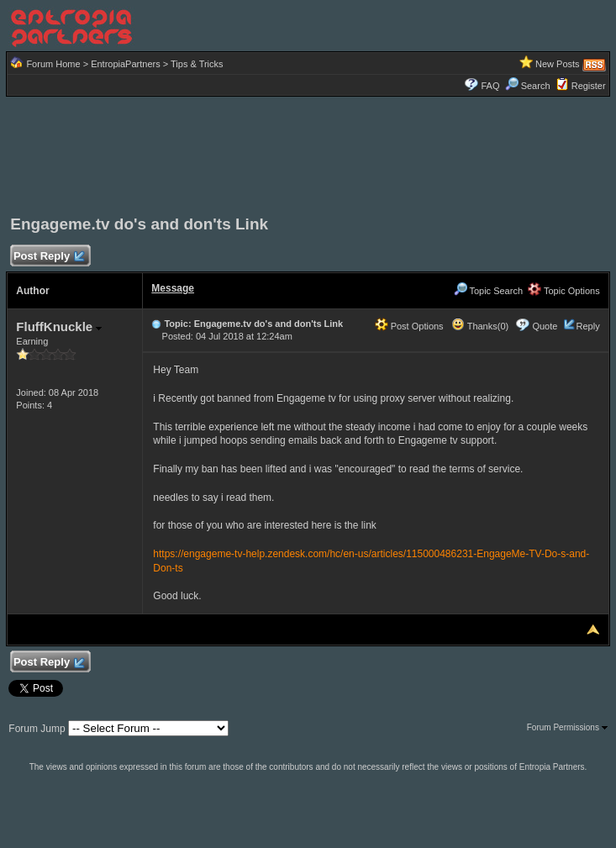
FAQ (490, 86)
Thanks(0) (480, 326)
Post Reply (48, 257)
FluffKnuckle (59, 327)
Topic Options (564, 291)
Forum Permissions (567, 727)
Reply (588, 326)
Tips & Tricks (197, 64)
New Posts (558, 64)
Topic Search (488, 291)
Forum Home (53, 64)
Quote (545, 326)
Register (589, 86)
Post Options (409, 326)
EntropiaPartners (126, 64)
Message (173, 288)
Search (528, 86)
